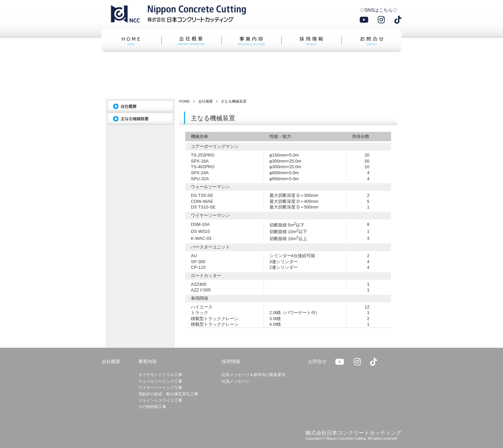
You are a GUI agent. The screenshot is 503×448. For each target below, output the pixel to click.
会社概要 (111, 361)
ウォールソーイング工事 (160, 381)
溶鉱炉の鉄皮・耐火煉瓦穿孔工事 (168, 394)
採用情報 (231, 361)
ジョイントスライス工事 (160, 400)
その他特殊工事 (152, 407)
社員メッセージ (236, 381)
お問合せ (317, 361)
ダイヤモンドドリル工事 (160, 375)
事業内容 (148, 361)
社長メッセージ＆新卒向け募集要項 (253, 375)
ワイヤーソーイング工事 (160, 388)
